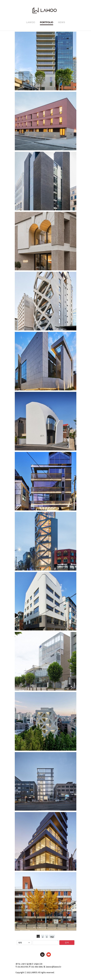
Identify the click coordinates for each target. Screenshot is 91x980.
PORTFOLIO (47, 22)
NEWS (62, 22)
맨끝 (52, 937)
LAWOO (31, 22)
